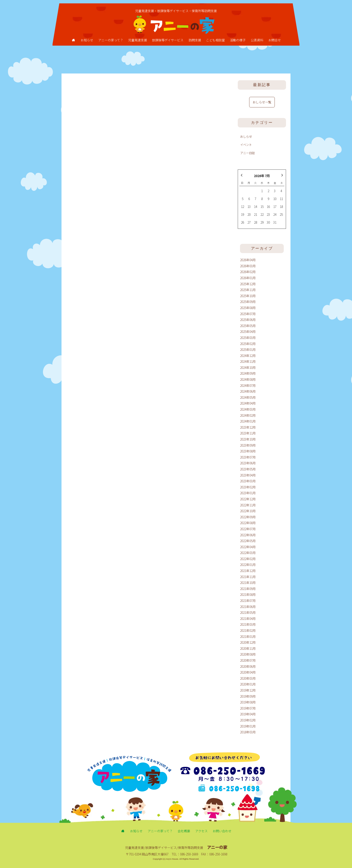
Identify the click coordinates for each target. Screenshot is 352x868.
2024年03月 (248, 409)
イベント (246, 145)
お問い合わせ (222, 831)
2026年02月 (248, 272)
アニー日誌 (247, 153)
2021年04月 (248, 619)
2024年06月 (248, 391)
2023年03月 (248, 481)
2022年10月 (248, 511)
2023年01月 (248, 493)
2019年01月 (248, 726)
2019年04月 (248, 714)
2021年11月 (248, 577)
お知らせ (87, 40)
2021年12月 (248, 571)
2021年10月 (248, 583)
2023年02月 (248, 487)
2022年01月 (248, 565)
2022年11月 (248, 505)
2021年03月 (248, 624)
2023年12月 (248, 427)
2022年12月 (248, 499)
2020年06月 (248, 666)
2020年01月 (248, 684)
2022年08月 (248, 523)
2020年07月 (248, 660)
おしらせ (246, 136)
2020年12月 (248, 642)
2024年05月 (248, 397)
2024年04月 (248, 403)
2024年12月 (248, 356)
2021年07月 (248, 601)
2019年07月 (248, 708)
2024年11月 (248, 361)
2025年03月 (248, 338)
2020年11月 (248, 648)
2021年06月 (248, 607)
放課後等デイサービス (168, 40)
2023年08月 (248, 451)
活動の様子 (238, 40)
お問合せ (275, 40)
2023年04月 (248, 475)
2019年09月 (248, 696)
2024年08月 (248, 379)
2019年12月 (248, 690)
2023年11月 (248, 433)
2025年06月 (248, 320)
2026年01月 (248, 278)
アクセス (201, 831)
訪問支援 (195, 40)
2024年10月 (248, 367)
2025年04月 (248, 332)
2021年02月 (248, 630)
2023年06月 (248, 463)
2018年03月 (248, 732)
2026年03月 (248, 266)
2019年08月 (248, 702)
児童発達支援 (138, 40)
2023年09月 (248, 445)
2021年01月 (248, 637)
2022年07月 (248, 529)
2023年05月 (248, 469)
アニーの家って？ (111, 40)
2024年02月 (248, 415)
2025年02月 (248, 344)
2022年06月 (248, 535)
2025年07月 (248, 314)
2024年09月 (248, 373)
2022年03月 (248, 553)
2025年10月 (248, 296)
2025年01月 (248, 349)
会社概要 (184, 831)
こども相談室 (216, 40)
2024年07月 (248, 385)
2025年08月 (248, 308)
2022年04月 (248, 547)
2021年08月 (248, 594)
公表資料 (257, 40)
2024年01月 (248, 421)
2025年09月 (248, 302)
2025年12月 (248, 284)
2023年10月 (248, 439)
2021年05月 (248, 612)
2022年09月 (248, 517)
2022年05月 (248, 541)
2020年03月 (248, 678)
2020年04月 (248, 672)
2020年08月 (248, 654)
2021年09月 (248, 589)
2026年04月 (248, 260)
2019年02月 (248, 720)
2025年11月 (248, 290)
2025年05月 (248, 326)
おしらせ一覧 (262, 102)
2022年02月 (248, 559)
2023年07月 (248, 457)
